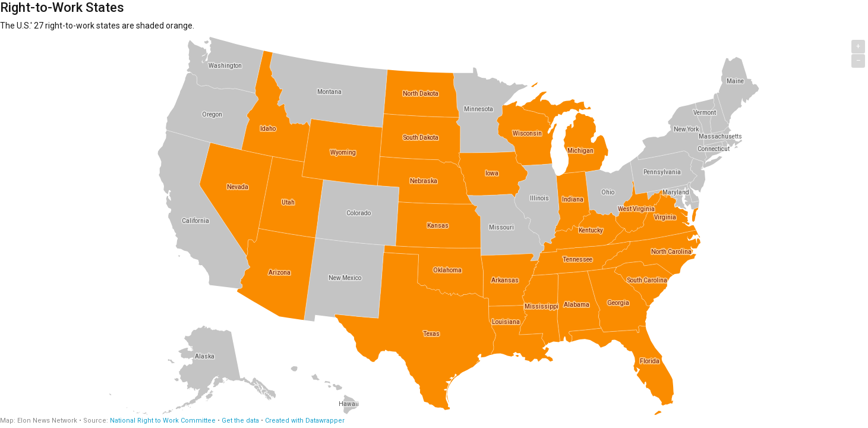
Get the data (240, 421)
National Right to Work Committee (163, 421)
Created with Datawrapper (305, 421)
